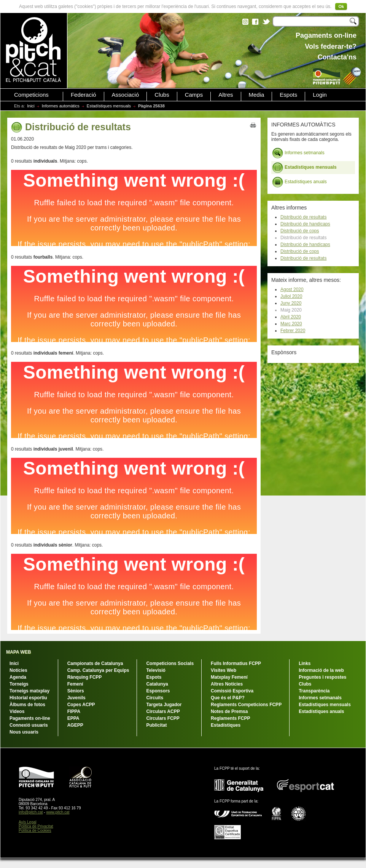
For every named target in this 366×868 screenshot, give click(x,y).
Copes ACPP (81, 705)
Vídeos (17, 711)
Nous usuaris (24, 732)
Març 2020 (291, 324)
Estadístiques (226, 725)
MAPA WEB (18, 652)
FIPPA (74, 711)
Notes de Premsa (229, 711)
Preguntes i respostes (322, 677)
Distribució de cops (300, 231)
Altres (226, 95)
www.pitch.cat (58, 812)
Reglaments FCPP (230, 718)
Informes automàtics (61, 106)
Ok (341, 6)
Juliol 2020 (291, 296)
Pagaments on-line (30, 718)
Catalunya (157, 684)
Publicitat (156, 725)
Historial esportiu (28, 698)
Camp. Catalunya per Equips (98, 670)
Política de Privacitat (36, 826)
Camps (194, 95)
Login (320, 95)
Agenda (18, 677)
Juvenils (76, 698)
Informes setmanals (298, 153)
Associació (126, 95)
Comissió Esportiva (232, 691)
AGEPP (75, 725)
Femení (75, 684)
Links (305, 663)
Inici (31, 106)
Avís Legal (28, 822)
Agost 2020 (292, 289)
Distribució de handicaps (305, 224)
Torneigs (19, 684)
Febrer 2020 (293, 331)
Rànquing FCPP (85, 677)
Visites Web (224, 670)
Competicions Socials (170, 663)
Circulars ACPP (163, 711)
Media (257, 95)
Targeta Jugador (164, 705)
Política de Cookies (35, 830)
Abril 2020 (291, 317)
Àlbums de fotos (27, 705)
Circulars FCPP (163, 718)
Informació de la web (321, 670)
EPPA (73, 718)
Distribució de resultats (303, 217)
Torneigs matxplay (29, 691)
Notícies (18, 670)
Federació (84, 95)
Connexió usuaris (29, 725)
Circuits (155, 698)
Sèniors (76, 691)
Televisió (156, 670)
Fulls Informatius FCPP (236, 663)
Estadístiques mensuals (109, 106)
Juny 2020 (291, 303)
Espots (288, 95)
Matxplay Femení (229, 677)
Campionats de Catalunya (95, 663)
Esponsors (158, 691)
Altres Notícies (227, 684)
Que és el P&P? (228, 698)
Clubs (162, 95)
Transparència (314, 691)
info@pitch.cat (31, 812)
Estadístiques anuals (299, 182)
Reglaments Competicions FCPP (246, 705)
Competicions (31, 95)
